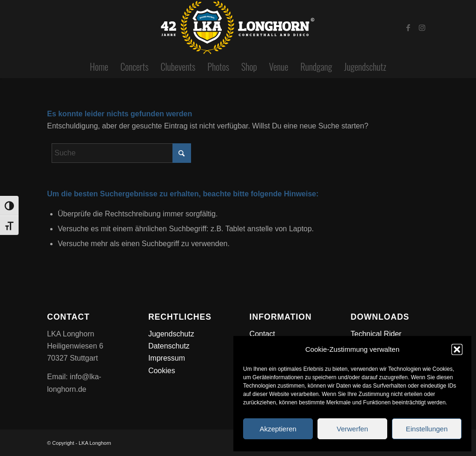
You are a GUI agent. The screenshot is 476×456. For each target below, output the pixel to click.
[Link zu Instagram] (422, 27)
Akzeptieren (278, 429)
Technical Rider (376, 334)
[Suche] (121, 153)
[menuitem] (99, 67)
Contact (262, 334)
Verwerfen (352, 429)
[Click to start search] (182, 153)
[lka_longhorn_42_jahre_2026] (238, 27)
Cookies (162, 371)
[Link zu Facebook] (408, 27)
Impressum (167, 358)
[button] (457, 349)
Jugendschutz (171, 334)
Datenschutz (169, 346)
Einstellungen (427, 429)
